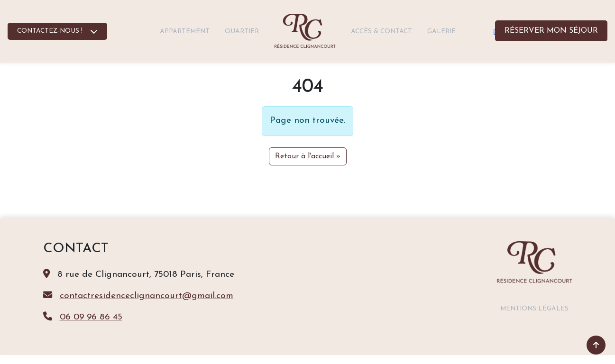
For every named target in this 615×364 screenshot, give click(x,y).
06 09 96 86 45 (91, 317)
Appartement (185, 32)
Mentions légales (534, 309)
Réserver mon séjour (551, 31)
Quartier (242, 32)
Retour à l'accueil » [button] (308, 156)
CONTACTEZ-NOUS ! (50, 31)
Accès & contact (381, 32)
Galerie (441, 32)
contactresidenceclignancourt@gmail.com (147, 296)
